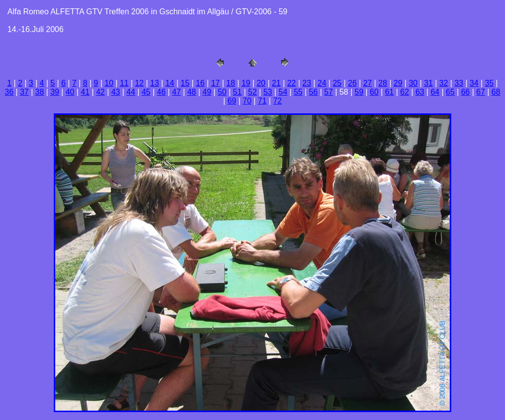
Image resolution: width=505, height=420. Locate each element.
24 (322, 83)
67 (481, 92)
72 (278, 101)
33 (459, 83)
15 (185, 83)
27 (367, 83)
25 (337, 83)
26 (353, 83)
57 (328, 92)
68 (496, 92)
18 (231, 83)
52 (252, 92)
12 (140, 83)
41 (85, 92)
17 (216, 83)
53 (268, 92)
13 (155, 83)
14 (170, 83)
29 (398, 83)
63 (420, 92)
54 (283, 92)
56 (313, 92)
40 (70, 92)
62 (405, 92)
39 (55, 92)
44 (131, 92)
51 (237, 92)
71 (262, 101)
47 (177, 92)
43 (116, 92)
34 (474, 83)
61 (390, 92)
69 (232, 101)
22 (291, 83)
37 (24, 92)
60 (374, 92)
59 (359, 92)
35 (489, 83)
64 (435, 92)
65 (450, 92)
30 (413, 83)
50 (222, 92)
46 (161, 92)
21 (276, 83)
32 (444, 83)
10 (109, 83)
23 (307, 83)
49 (207, 92)
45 (146, 92)
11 (124, 83)
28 (383, 83)
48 (192, 92)
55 (298, 92)
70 (247, 101)
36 (9, 92)
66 (466, 92)
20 (261, 83)
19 (246, 83)
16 (200, 83)
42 (101, 92)
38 (39, 92)
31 (429, 83)
